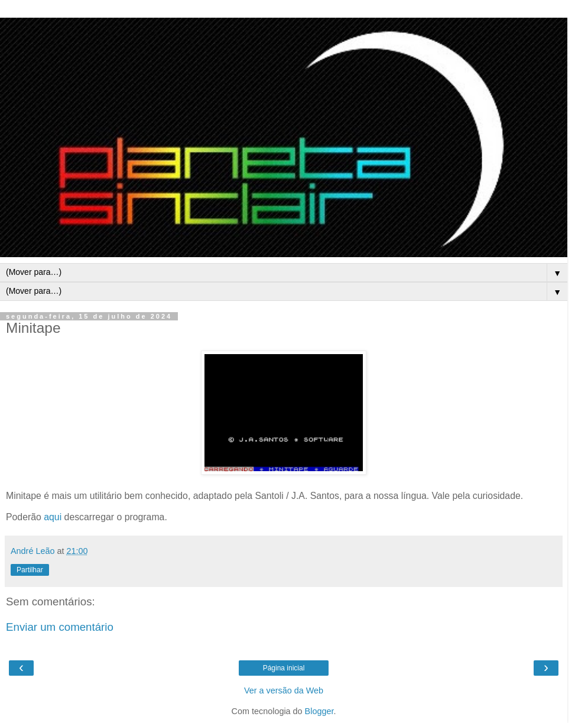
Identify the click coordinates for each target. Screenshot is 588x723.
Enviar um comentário (60, 627)
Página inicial (284, 668)
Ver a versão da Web (284, 690)
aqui (53, 517)
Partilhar (30, 570)
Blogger (319, 711)
